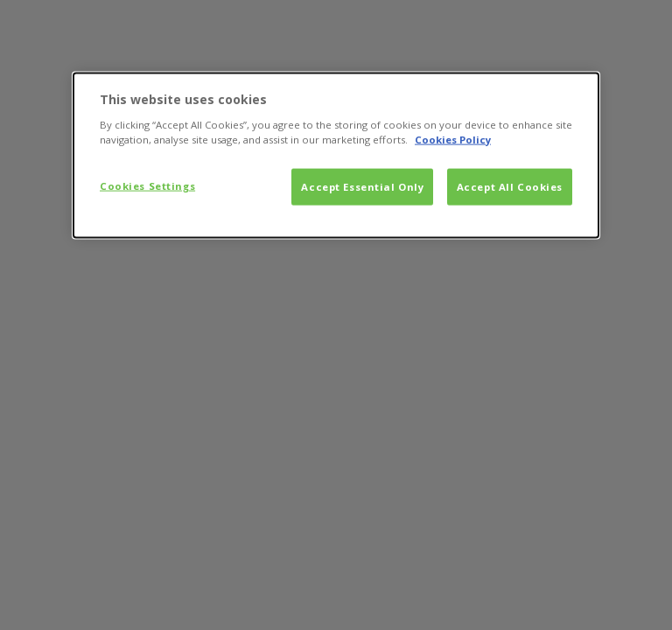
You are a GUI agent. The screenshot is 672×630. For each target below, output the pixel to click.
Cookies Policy (453, 139)
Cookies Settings (147, 185)
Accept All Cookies (510, 186)
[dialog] (336, 156)
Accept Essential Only (362, 186)
